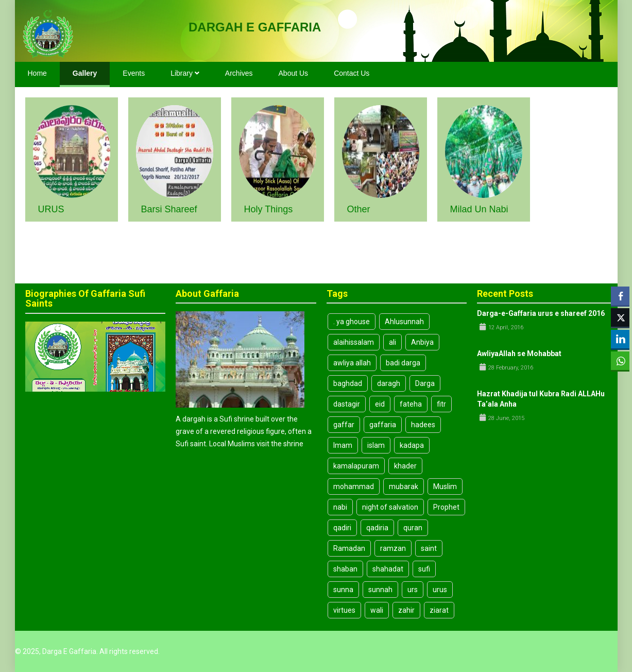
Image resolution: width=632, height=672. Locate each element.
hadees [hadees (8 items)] (423, 425)
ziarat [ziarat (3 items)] (439, 610)
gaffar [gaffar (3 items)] (344, 425)
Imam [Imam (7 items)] (343, 445)
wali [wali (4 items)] (377, 610)
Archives (239, 73)
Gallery (85, 73)
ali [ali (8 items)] (392, 342)
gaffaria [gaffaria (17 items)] (383, 425)
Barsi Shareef (169, 209)
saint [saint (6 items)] (429, 548)
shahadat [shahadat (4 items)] (388, 569)
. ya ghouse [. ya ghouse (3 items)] (352, 322)
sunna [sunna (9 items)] (343, 590)
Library (185, 73)
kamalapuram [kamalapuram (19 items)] (356, 466)
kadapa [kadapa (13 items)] (412, 445)
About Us (294, 73)
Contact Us (352, 73)
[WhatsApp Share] (620, 361)
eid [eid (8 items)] (380, 404)
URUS (51, 209)
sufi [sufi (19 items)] (424, 569)
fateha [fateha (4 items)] (411, 404)
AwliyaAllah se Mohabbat (519, 354)
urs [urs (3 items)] (413, 590)
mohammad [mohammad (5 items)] (354, 486)
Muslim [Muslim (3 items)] (445, 486)
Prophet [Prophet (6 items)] (446, 507)
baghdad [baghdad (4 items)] (348, 383)
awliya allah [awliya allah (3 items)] (352, 363)
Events (134, 73)
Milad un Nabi (479, 209)
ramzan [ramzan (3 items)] (393, 548)
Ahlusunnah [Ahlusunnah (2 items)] (404, 322)
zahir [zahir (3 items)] (406, 610)
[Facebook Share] (620, 296)
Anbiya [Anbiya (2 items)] (422, 342)
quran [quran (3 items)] (413, 528)
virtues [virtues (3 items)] (344, 610)
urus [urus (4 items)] (440, 590)
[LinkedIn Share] (620, 339)
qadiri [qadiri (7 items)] (342, 528)
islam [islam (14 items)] (376, 445)
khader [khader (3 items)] (405, 466)
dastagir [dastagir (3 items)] (347, 404)
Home (37, 73)
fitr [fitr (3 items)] (441, 404)
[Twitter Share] (620, 317)
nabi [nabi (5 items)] (340, 507)
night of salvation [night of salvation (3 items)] (390, 507)
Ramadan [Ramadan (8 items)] (349, 548)
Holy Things (269, 209)
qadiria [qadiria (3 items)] (377, 528)
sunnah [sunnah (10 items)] (380, 590)
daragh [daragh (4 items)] (389, 383)
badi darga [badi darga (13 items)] (403, 363)
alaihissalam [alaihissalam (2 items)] (354, 342)
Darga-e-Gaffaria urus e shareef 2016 (541, 313)
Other (359, 209)
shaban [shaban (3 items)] (345, 569)
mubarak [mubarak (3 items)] (404, 486)
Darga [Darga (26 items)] (425, 383)
